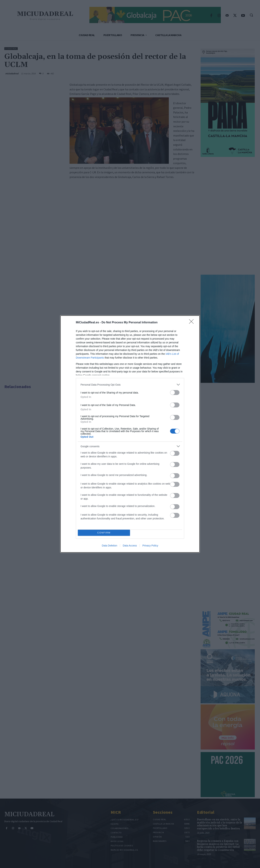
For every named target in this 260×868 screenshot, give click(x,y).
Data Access (130, 546)
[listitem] (130, 385)
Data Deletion (110, 546)
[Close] (192, 323)
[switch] (175, 393)
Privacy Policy (150, 546)
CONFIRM (104, 533)
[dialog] (130, 434)
